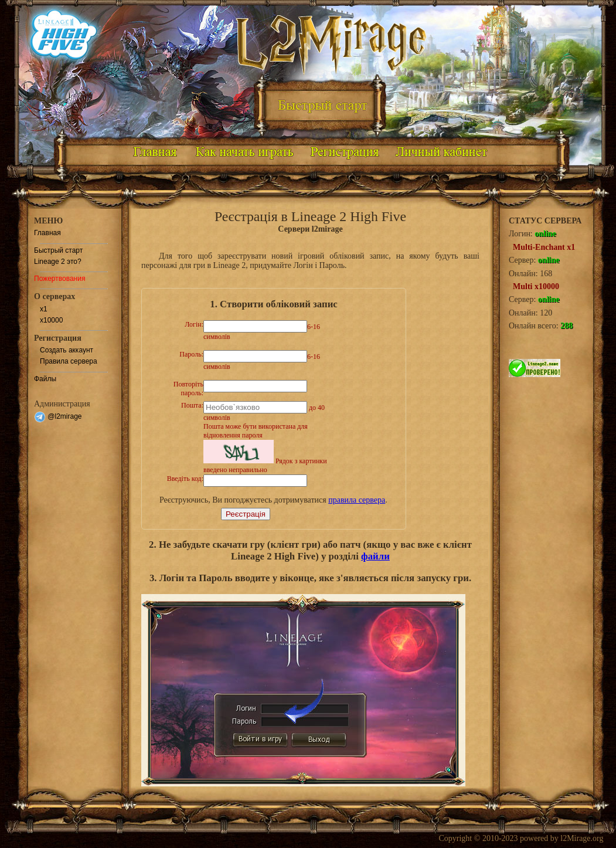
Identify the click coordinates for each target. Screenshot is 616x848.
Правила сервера (69, 361)
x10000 (51, 320)
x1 (44, 309)
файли (375, 556)
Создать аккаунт (67, 350)
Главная (47, 233)
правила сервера (357, 500)
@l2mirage (58, 416)
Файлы (45, 379)
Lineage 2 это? (58, 262)
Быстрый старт (58, 250)
